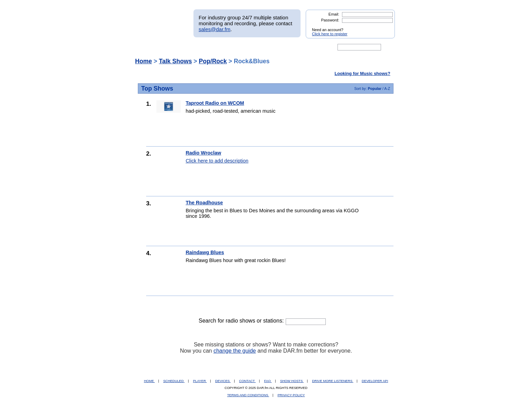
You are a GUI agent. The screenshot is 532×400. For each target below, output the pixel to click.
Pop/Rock (213, 61)
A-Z (387, 89)
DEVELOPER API (375, 381)
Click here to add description (217, 161)
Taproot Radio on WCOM (215, 103)
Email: (334, 14)
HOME (149, 381)
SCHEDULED (174, 381)
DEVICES (223, 381)
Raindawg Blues (205, 252)
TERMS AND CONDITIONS (248, 395)
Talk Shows (175, 61)
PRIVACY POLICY (291, 395)
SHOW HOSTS (292, 381)
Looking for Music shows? (362, 73)
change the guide (235, 351)
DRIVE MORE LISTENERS (332, 381)
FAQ (268, 381)
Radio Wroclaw (203, 153)
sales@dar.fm (215, 29)
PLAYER (200, 381)
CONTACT (247, 381)
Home (144, 61)
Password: (330, 20)
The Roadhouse (204, 203)
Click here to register (330, 34)
